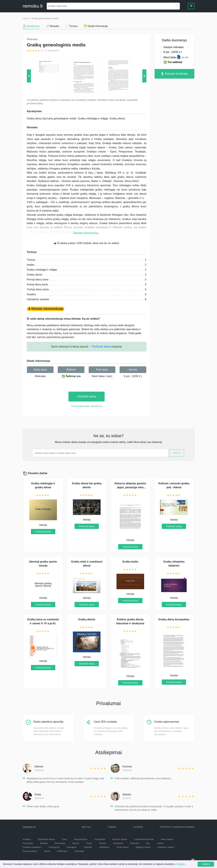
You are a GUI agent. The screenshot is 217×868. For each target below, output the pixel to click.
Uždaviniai (118, 843)
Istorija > (27, 18)
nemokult (33, 6)
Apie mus (86, 827)
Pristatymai (54, 847)
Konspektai (100, 839)
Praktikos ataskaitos (32, 847)
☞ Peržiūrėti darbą (100, 347)
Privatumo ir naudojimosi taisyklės (177, 827)
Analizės (27, 839)
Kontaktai (138, 827)
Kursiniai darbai (120, 839)
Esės (64, 839)
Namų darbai (167, 839)
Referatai (40, 376)
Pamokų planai (30, 851)
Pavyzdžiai (28, 843)
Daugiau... (182, 864)
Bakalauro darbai (166, 847)
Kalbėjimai (104, 847)
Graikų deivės (87, 619)
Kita (148, 843)
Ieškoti (177, 453)
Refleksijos (62, 851)
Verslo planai (122, 847)
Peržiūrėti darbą (87, 396)
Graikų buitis (130, 562)
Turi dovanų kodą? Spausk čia (87, 406)
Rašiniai (44, 843)
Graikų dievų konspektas (174, 619)
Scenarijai (79, 851)
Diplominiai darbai (46, 839)
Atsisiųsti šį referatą (174, 74)
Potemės (88, 847)
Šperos (76, 843)
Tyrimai (102, 843)
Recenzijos (60, 843)
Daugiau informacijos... (87, 233)
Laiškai (160, 843)
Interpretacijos (81, 839)
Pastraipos (71, 847)
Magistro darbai (143, 847)
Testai (89, 843)
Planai (47, 851)
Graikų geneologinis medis (45, 18)
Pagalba (112, 827)
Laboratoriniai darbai (144, 839)
